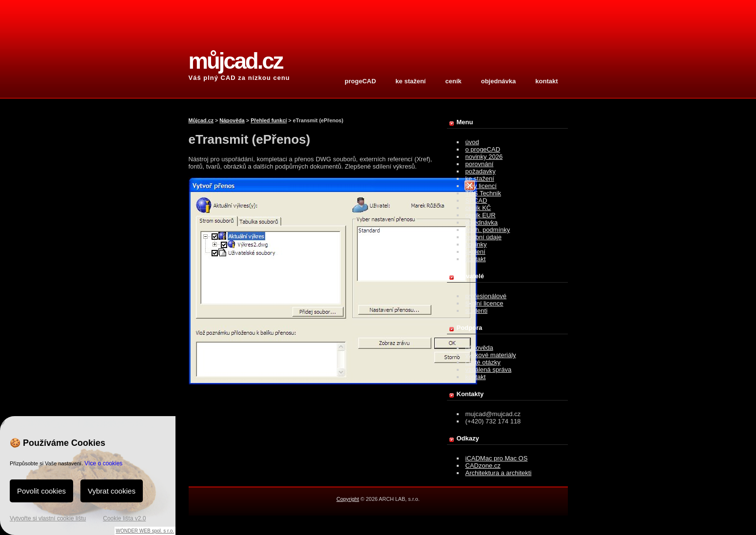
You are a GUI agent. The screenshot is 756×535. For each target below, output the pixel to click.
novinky (476, 244)
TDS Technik (483, 193)
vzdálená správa (489, 370)
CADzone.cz (483, 466)
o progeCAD (483, 149)
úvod (472, 142)
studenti (477, 311)
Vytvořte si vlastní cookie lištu (48, 518)
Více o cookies (103, 463)
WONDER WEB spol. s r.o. (145, 531)
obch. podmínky (488, 230)
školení (475, 252)
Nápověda (232, 120)
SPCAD (476, 201)
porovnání (480, 164)
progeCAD (360, 81)
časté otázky (483, 362)
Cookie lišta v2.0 (124, 518)
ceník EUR (481, 215)
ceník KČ (478, 208)
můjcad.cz (236, 61)
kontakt (546, 81)
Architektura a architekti (499, 473)
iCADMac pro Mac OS (497, 458)
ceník (453, 81)
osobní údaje (484, 237)
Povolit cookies (41, 491)
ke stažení (410, 81)
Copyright (348, 499)
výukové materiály (491, 355)
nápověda (479, 348)
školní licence (485, 303)
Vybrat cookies (112, 491)
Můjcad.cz (201, 120)
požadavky (481, 171)
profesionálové (486, 296)
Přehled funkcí (269, 120)
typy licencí (481, 186)
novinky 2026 (484, 157)
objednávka (499, 81)
